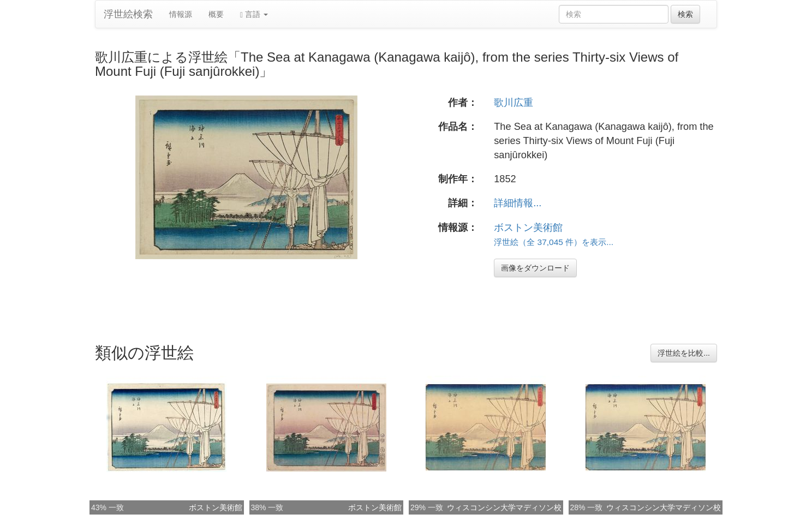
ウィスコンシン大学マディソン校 (504, 507)
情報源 (181, 14)
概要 (216, 14)
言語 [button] (254, 14)
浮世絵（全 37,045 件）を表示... (554, 242)
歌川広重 (514, 103)
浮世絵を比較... (684, 353)
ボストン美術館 (528, 228)
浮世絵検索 (128, 14)
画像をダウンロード (535, 268)
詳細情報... (518, 203)
